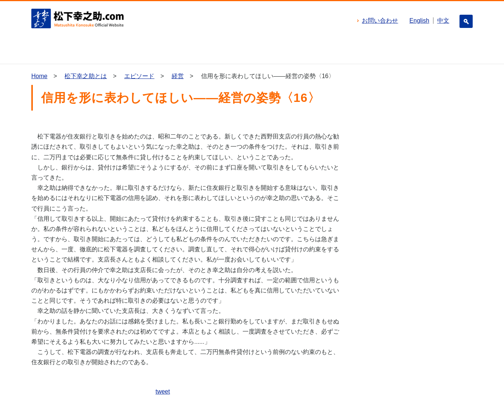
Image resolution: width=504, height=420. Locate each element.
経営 (178, 76)
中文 (443, 21)
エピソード (139, 76)
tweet (163, 392)
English (419, 21)
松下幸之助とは (86, 76)
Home (39, 76)
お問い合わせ (380, 21)
